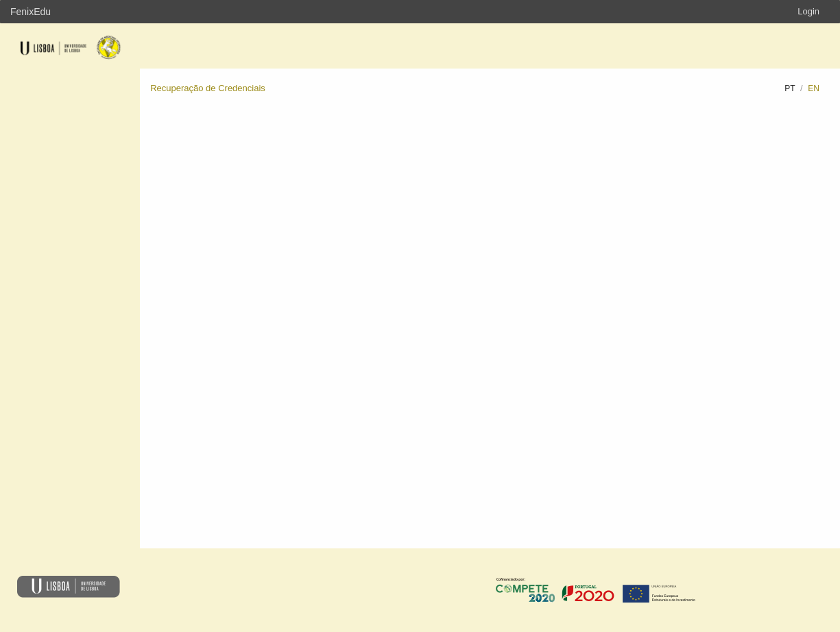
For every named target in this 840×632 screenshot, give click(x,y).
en (814, 88)
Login (808, 11)
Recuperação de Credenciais (208, 88)
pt (790, 88)
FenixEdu (31, 12)
